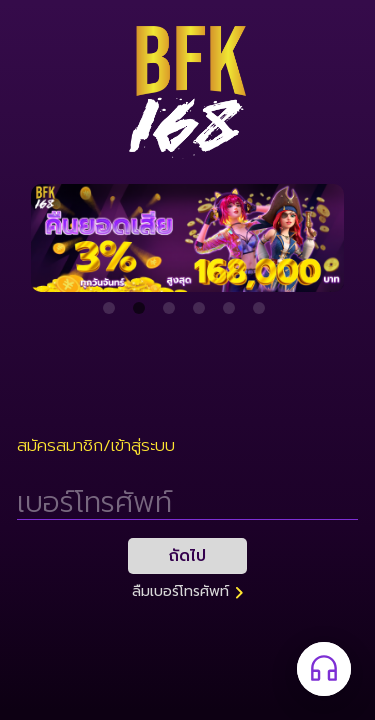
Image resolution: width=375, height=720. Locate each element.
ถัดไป (187, 556)
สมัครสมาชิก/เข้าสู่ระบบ (96, 446)
